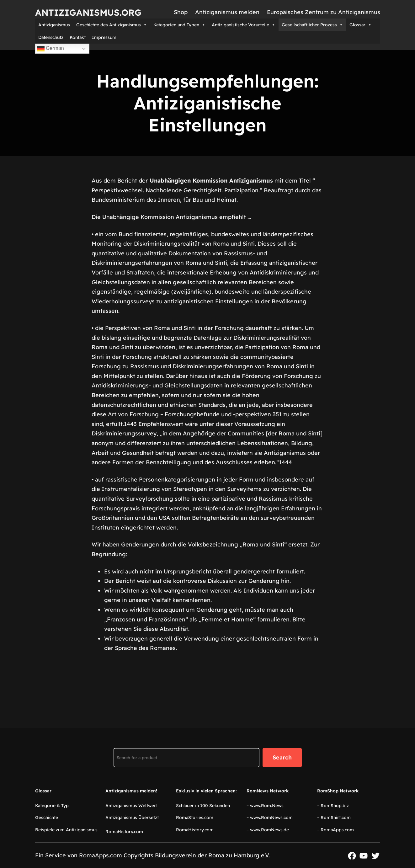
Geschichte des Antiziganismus (112, 25)
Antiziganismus (54, 25)
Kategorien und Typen (179, 25)
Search (282, 757)
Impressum (104, 37)
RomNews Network (268, 791)
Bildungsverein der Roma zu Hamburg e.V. (212, 855)
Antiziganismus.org (88, 12)
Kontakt (78, 37)
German (51, 49)
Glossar (361, 25)
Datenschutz (51, 37)
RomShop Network (338, 791)
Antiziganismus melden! (131, 791)
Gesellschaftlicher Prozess (312, 25)
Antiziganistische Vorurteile (244, 25)
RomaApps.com (101, 855)
